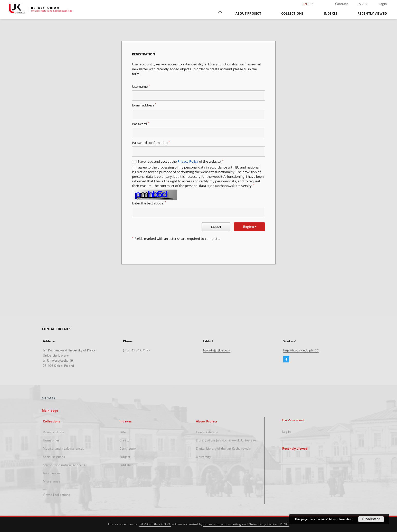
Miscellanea (52, 481)
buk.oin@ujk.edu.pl (217, 350)
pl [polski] (313, 4)
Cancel (216, 227)
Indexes (331, 13)
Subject (125, 457)
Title (123, 432)
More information (341, 519)
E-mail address (144, 105)
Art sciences (52, 473)
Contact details (207, 432)
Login (383, 4)
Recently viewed (372, 13)
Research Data (54, 432)
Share (363, 4)
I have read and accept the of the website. (180, 161)
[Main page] (220, 13)
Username (141, 87)
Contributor (128, 449)
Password (140, 124)
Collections (292, 13)
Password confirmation (151, 143)
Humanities (51, 440)
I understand (371, 519)
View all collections (56, 495)
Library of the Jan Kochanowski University (226, 440)
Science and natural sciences (64, 465)
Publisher (126, 465)
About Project (248, 13)
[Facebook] (286, 360)
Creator (125, 440)
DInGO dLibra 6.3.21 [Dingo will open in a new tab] (155, 524)
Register (249, 227)
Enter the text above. (149, 203)
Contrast (342, 4)
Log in (287, 432)
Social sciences (54, 457)
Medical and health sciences (63, 449)
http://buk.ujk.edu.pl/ (301, 350)
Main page (50, 411)
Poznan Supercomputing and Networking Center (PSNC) (246, 524)
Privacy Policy (188, 161)
